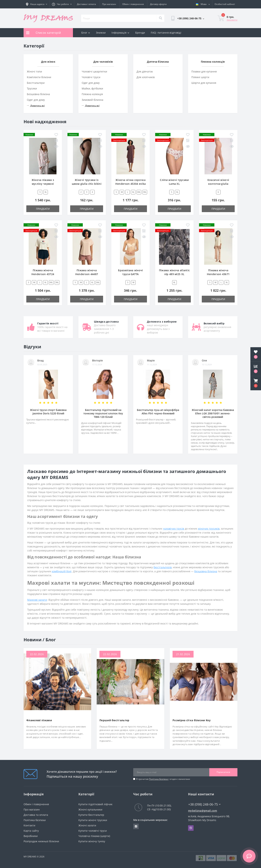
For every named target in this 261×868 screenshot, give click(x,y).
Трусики (32, 88)
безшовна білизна (206, 571)
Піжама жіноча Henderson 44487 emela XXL (87, 274)
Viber (191, 828)
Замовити (232, 20)
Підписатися (223, 772)
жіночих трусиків (209, 529)
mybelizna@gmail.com (203, 811)
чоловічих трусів (173, 529)
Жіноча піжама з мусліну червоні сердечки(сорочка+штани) (45, 184)
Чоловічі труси (91, 77)
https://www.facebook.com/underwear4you (136, 826)
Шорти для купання (204, 83)
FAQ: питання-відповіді (166, 33)
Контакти (29, 825)
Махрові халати (37, 600)
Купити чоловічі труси (93, 831)
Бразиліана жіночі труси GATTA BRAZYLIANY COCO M (130, 274)
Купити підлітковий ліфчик (95, 804)
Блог (86, 33)
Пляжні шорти (200, 77)
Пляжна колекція (92, 94)
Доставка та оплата (36, 815)
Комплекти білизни (39, 77)
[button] (256, 383)
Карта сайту (31, 831)
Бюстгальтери (36, 83)
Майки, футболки (92, 88)
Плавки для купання (204, 71)
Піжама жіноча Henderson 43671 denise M (218, 274)
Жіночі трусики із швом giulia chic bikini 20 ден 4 (87, 184)
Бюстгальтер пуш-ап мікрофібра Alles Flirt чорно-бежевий (158, 412)
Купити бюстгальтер (91, 815)
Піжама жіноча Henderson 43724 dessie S (43, 274)
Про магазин (109, 4)
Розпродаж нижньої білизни (41, 841)
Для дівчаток (145, 71)
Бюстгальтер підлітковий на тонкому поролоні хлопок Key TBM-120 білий (103, 413)
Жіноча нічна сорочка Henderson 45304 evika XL (130, 184)
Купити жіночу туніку (92, 841)
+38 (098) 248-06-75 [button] (204, 804)
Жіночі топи (34, 71)
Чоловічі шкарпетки (94, 71)
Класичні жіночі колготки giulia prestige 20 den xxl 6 (218, 184)
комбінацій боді (62, 571)
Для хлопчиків (146, 77)
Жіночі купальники (90, 809)
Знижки (101, 33)
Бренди (140, 33)
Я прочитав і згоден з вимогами (163, 779)
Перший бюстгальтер (114, 720)
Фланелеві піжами (39, 720)
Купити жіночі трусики (93, 820)
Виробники (31, 836)
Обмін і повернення (133, 4)
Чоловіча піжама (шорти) (94, 836)
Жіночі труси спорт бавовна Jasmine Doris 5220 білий (48, 412)
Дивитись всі (36, 106)
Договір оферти (158, 4)
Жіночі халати (87, 825)
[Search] (160, 18)
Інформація (120, 33)
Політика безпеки (159, 779)
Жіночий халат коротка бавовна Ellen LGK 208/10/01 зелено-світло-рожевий (213, 413)
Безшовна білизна (38, 94)
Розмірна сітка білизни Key (192, 720)
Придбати (43, 209)
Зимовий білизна (92, 100)
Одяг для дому (36, 100)
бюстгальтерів (163, 567)
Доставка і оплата (86, 4)
